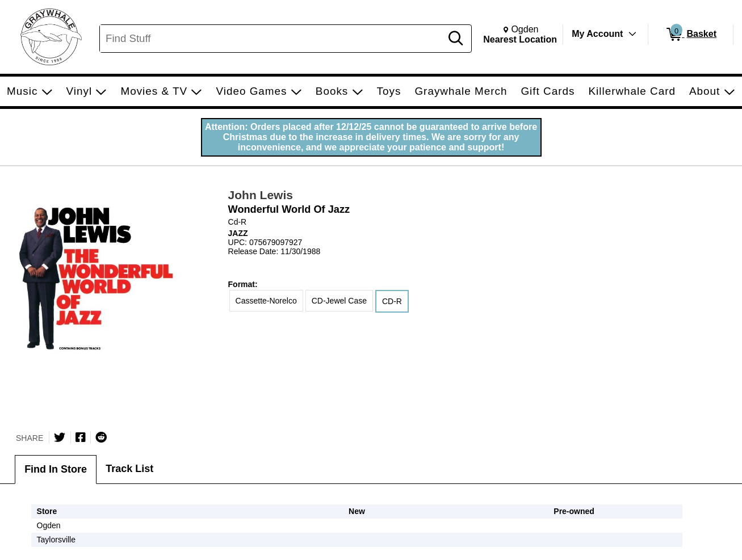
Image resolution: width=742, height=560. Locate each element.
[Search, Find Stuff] (272, 39)
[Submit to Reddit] (101, 437)
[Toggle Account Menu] (632, 34)
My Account (597, 34)
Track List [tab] (129, 469)
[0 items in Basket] (691, 35)
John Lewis (261, 195)
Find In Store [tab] (56, 469)
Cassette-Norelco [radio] (266, 301)
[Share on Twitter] (60, 437)
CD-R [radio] (392, 301)
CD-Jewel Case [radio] (339, 301)
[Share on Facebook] (81, 437)
